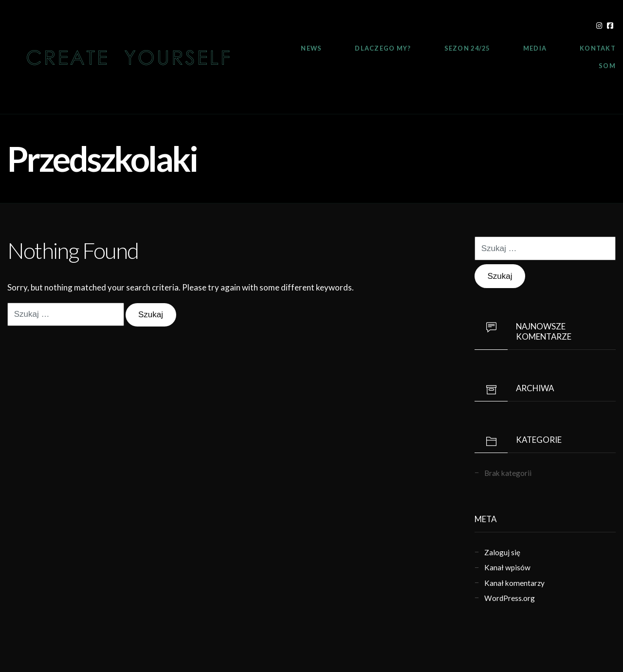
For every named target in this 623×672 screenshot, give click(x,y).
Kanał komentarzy (514, 583)
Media (535, 48)
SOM (607, 66)
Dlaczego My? (383, 48)
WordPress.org (510, 598)
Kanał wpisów (507, 567)
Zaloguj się (502, 552)
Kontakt (598, 48)
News (311, 48)
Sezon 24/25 (467, 48)
